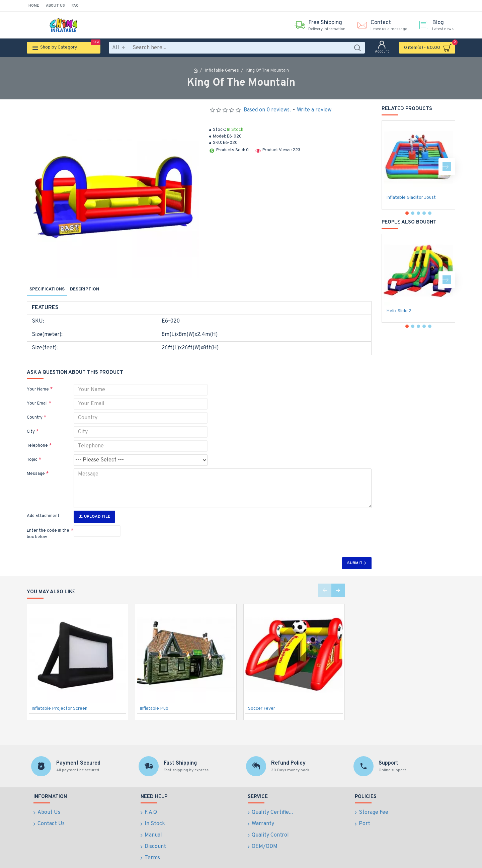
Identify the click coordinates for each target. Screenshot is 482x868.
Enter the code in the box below (48, 522)
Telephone (37, 438)
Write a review (314, 110)
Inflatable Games (222, 71)
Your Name (38, 381)
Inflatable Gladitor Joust (411, 198)
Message (36, 466)
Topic (32, 452)
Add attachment (43, 504)
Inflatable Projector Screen (59, 696)
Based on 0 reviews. (267, 110)
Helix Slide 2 (399, 311)
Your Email (37, 396)
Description (85, 289)
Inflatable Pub (154, 696)
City (31, 424)
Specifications (47, 289)
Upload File (94, 504)
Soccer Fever (262, 696)
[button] (447, 167)
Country (35, 410)
